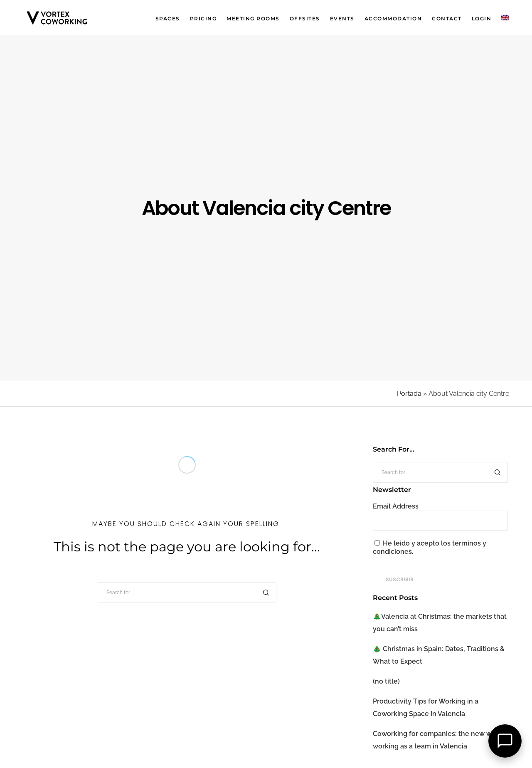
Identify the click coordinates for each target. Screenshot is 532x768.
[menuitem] (500, 18)
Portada (409, 394)
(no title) (386, 681)
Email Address (396, 506)
